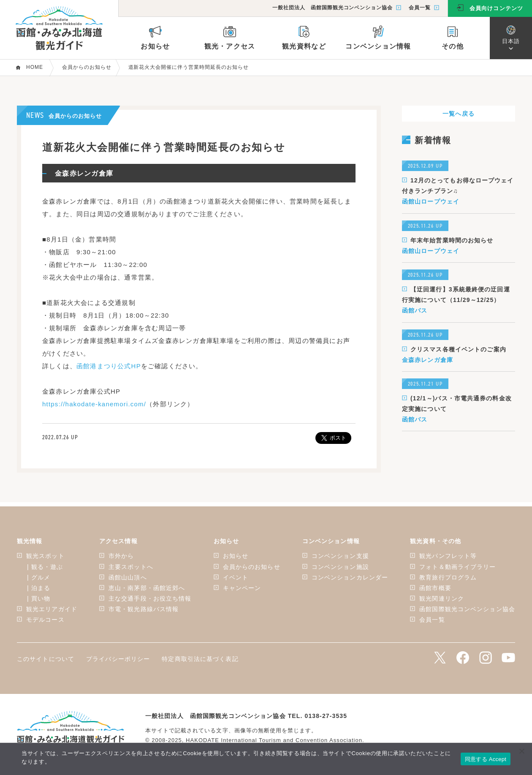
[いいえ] (521, 751)
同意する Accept (486, 759)
